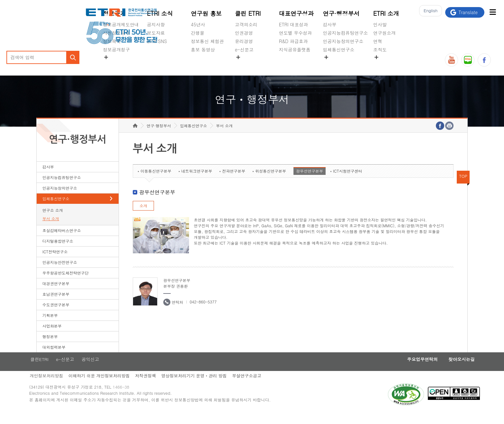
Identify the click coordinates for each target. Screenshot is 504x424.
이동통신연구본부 (156, 181)
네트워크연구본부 (197, 181)
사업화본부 (52, 336)
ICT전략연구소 (55, 262)
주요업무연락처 (405, 370)
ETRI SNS (157, 41)
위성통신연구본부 (271, 181)
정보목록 (112, 41)
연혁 (378, 41)
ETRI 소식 (160, 13)
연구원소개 (384, 33)
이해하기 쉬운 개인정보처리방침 (107, 387)
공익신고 (244, 65)
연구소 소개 (53, 220)
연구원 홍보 (206, 13)
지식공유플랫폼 (295, 50)
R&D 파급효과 (293, 41)
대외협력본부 (54, 357)
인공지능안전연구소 (60, 272)
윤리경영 (244, 41)
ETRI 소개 (386, 13)
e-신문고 (244, 50)
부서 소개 (51, 228)
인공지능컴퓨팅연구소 (346, 33)
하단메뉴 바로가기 (0, 0)
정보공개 (114, 13)
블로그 (468, 60)
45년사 (198, 24)
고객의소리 (246, 24)
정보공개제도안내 (121, 24)
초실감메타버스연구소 (346, 65)
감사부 (330, 24)
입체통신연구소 (339, 50)
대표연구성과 (296, 13)
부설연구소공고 (258, 387)
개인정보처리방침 (53, 387)
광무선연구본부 (310, 181)
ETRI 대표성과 (294, 24)
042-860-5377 (203, 312)
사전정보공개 (116, 33)
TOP (463, 186)
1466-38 (131, 399)
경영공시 (112, 65)
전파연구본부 (234, 181)
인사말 (380, 24)
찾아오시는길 (447, 370)
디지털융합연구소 (58, 251)
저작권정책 (155, 387)
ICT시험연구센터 (348, 181)
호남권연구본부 (56, 304)
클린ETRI (46, 370)
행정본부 (50, 346)
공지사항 (156, 24)
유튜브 (451, 60)
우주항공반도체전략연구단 (66, 283)
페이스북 (484, 60)
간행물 (198, 33)
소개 (143, 216)
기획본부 (50, 325)
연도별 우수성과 (296, 33)
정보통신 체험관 (207, 41)
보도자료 (156, 33)
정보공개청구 (116, 50)
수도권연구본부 (56, 315)
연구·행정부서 (341, 13)
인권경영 (244, 33)
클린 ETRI (248, 13)
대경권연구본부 (56, 293)
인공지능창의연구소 (343, 41)
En (429, 12)
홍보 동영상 (203, 50)
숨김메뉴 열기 (106, 57)
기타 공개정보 (387, 65)
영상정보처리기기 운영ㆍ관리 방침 (204, 387)
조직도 (380, 50)
